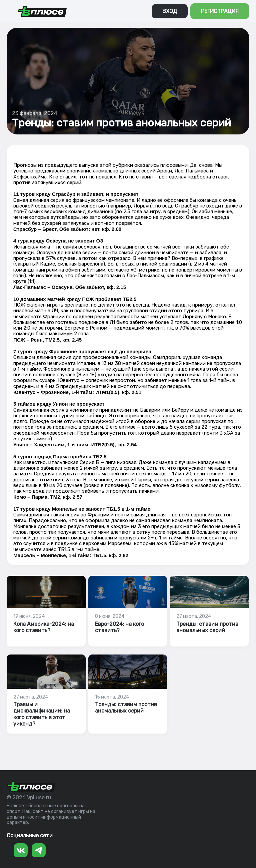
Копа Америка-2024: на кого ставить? (44, 627)
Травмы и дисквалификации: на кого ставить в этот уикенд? (42, 714)
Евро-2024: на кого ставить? (119, 627)
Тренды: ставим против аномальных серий (207, 627)
